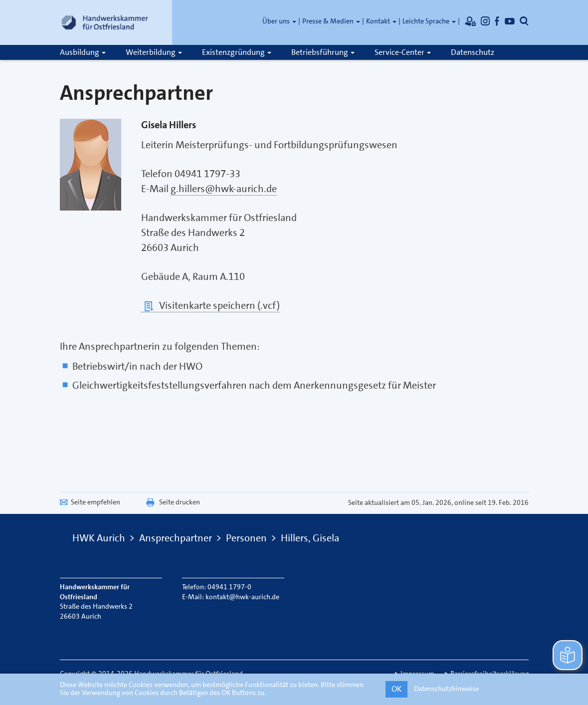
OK (396, 689)
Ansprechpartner (176, 538)
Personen (246, 538)
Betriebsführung (323, 52)
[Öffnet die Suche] (524, 21)
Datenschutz (473, 52)
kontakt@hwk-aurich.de (242, 597)
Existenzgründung (237, 52)
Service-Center (403, 52)
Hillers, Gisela (310, 538)
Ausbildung (83, 52)
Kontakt (381, 21)
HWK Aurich (99, 538)
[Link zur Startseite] (105, 22)
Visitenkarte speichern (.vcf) (210, 306)
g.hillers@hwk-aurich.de (224, 189)
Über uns (279, 21)
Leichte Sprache (429, 21)
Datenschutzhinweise (446, 689)
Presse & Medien (331, 21)
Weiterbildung (154, 52)
